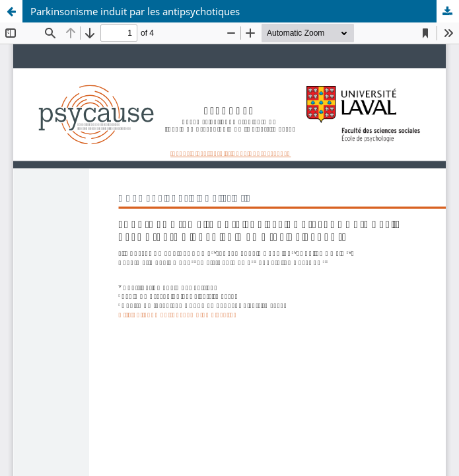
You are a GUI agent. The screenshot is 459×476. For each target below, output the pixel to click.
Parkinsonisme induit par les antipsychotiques (135, 11)
